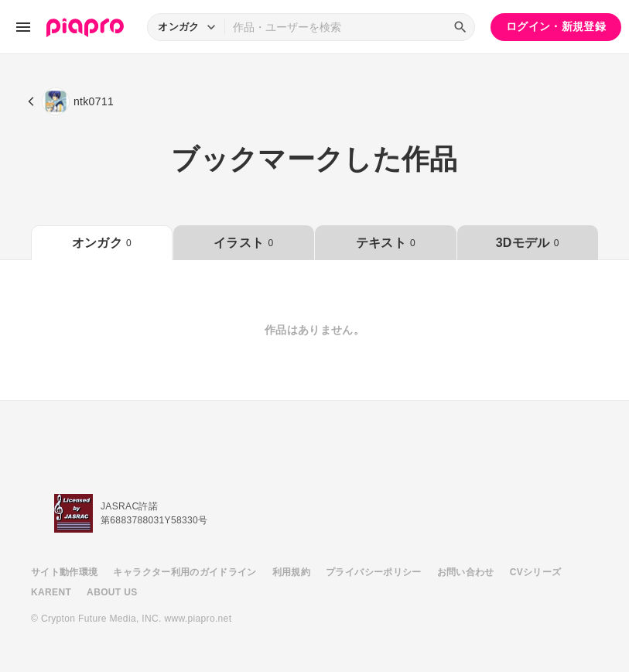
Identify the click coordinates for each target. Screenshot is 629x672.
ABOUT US (112, 592)
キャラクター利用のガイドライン (185, 572)
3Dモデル (528, 243)
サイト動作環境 (64, 572)
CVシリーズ (536, 572)
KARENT (51, 592)
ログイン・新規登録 (556, 26)
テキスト (386, 243)
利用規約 (291, 572)
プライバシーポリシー (374, 572)
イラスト (243, 243)
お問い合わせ (466, 572)
